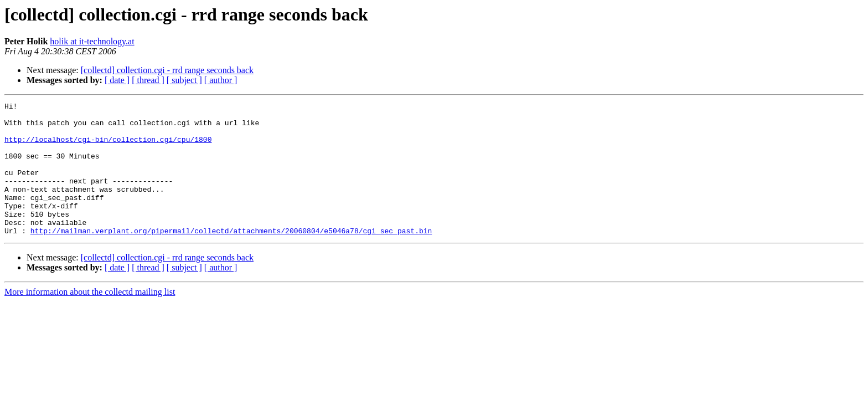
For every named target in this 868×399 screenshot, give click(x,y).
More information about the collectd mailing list (90, 318)
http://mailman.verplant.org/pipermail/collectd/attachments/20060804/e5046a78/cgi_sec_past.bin (231, 257)
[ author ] (221, 80)
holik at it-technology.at (92, 41)
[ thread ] (148, 80)
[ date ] (117, 80)
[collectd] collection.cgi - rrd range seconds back (167, 70)
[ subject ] (184, 80)
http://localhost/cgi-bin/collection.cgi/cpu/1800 (108, 147)
